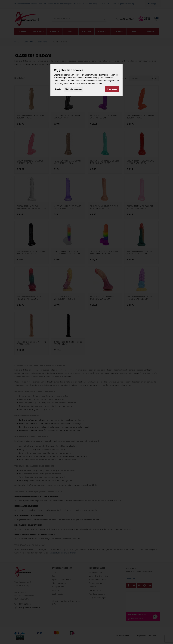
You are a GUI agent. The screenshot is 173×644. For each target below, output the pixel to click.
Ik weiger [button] (59, 89)
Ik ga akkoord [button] (112, 89)
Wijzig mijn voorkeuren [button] (74, 89)
